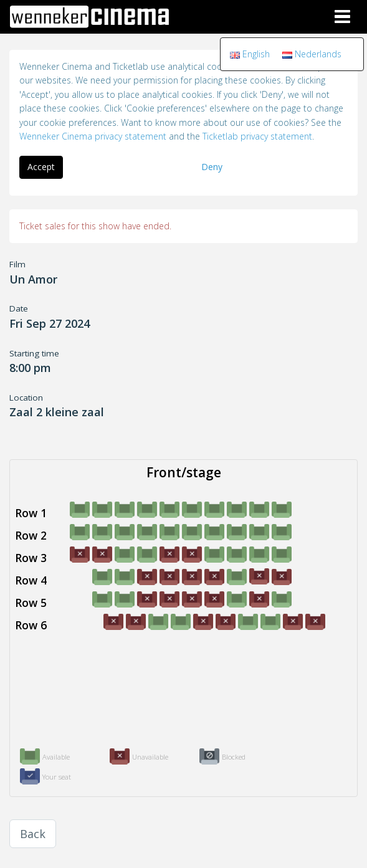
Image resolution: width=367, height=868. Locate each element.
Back (33, 834)
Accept (41, 167)
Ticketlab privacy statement (257, 136)
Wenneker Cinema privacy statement (93, 136)
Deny (212, 167)
